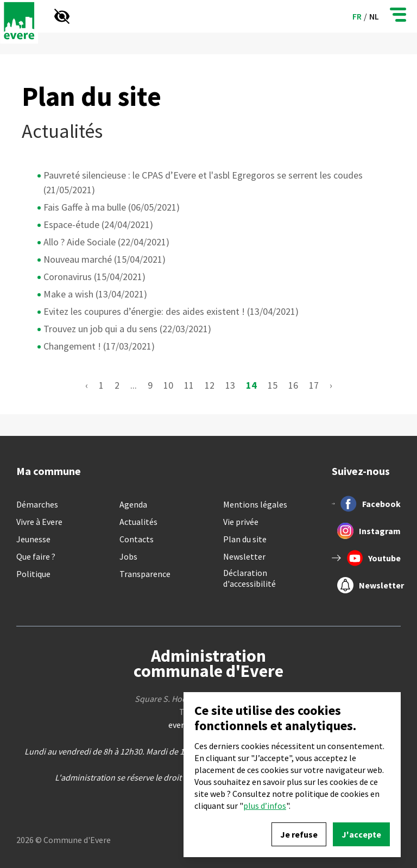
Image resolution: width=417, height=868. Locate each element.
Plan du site (245, 539)
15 (273, 385)
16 (293, 385)
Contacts (137, 539)
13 (230, 385)
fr (357, 16)
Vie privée (241, 522)
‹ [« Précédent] (87, 385)
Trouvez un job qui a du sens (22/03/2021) (127, 329)
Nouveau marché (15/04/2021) (105, 259)
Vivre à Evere (39, 522)
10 (168, 385)
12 (210, 385)
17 (314, 385)
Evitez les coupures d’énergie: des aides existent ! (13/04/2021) (171, 311)
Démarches (37, 504)
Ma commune (49, 471)
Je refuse (299, 834)
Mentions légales (255, 504)
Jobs (128, 556)
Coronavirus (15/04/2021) (94, 277)
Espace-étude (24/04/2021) (98, 224)
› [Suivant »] (331, 385)
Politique (33, 574)
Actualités (138, 522)
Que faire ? (36, 556)
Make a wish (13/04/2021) (95, 294)
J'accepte (361, 834)
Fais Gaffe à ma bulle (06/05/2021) (112, 207)
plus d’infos (265, 806)
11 (189, 385)
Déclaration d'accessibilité (249, 578)
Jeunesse (33, 539)
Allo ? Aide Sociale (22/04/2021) (106, 242)
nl (374, 16)
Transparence (145, 574)
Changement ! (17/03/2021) (99, 346)
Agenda (133, 504)
